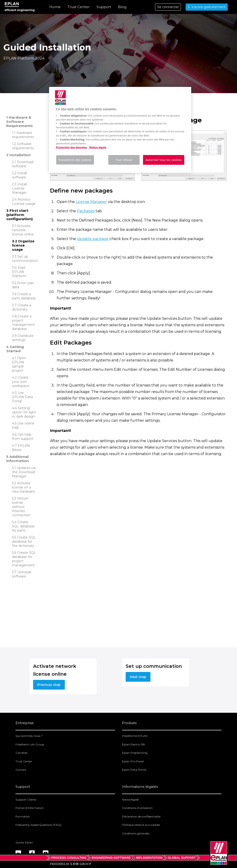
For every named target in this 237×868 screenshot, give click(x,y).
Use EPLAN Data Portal (22, 397)
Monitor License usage (24, 202)
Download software (23, 164)
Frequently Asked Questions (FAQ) (38, 825)
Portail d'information (30, 808)
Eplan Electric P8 (133, 744)
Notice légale (130, 800)
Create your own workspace (21, 382)
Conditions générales (136, 833)
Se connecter (168, 7)
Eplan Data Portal (134, 770)
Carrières (21, 753)
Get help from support (23, 437)
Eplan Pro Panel (133, 761)
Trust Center (79, 7)
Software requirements (23, 146)
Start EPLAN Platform (19, 272)
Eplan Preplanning (135, 753)
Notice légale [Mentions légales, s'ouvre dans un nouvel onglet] (98, 147)
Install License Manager (19, 188)
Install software (19, 175)
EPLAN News (21, 448)
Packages (86, 211)
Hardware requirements (23, 135)
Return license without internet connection (21, 507)
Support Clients (26, 800)
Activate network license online (23, 230)
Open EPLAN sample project (19, 364)
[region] (120, 130)
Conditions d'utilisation (137, 808)
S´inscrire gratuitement (207, 7)
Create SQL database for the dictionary (24, 542)
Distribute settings (23, 338)
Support (104, 7)
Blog (122, 7)
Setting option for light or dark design (24, 412)
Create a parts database (24, 296)
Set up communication (25, 259)
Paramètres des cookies (75, 160)
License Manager (91, 202)
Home (55, 7)
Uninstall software (22, 574)
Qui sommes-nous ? (29, 736)
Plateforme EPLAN (135, 736)
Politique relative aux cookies (141, 825)
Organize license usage (23, 245)
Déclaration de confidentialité (141, 816)
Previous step (49, 685)
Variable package (93, 239)
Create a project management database (23, 323)
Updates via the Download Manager (24, 472)
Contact (21, 770)
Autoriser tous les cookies (164, 160)
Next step (138, 677)
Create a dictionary (22, 307)
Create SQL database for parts (23, 526)
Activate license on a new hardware (23, 487)
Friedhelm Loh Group (30, 744)
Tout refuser (124, 160)
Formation (23, 816)
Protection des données (72, 147)
